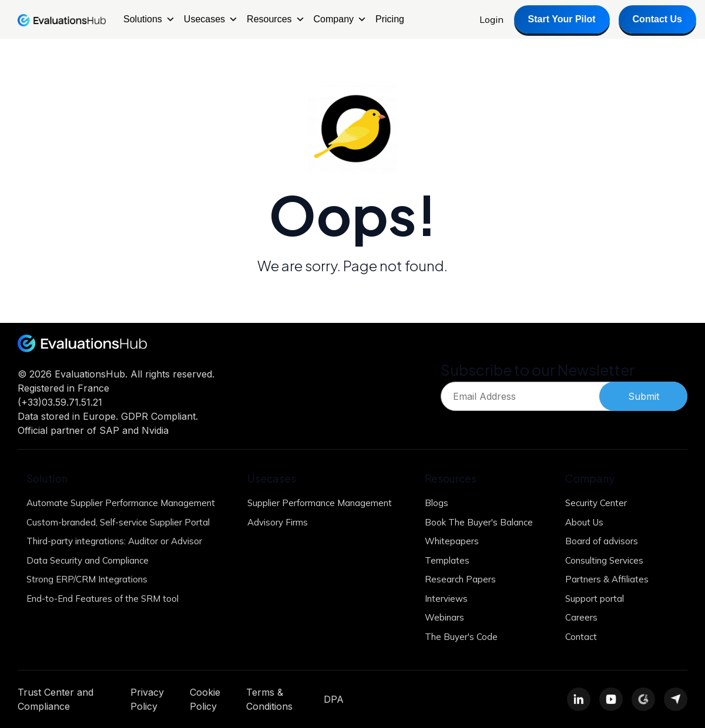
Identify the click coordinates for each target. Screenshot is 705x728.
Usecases (211, 19)
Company (340, 19)
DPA (334, 699)
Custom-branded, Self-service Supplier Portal (118, 522)
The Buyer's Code (461, 637)
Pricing (390, 19)
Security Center (596, 503)
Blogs (437, 503)
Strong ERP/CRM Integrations (87, 579)
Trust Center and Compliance (56, 699)
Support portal (595, 599)
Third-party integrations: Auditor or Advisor (114, 541)
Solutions (149, 19)
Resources (276, 19)
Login (491, 19)
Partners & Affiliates (607, 579)
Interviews (446, 599)
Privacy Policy (147, 699)
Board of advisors (602, 541)
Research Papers (460, 579)
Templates (447, 560)
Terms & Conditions (269, 699)
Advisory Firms (278, 522)
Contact (581, 637)
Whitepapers (452, 541)
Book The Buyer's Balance (479, 522)
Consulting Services (604, 560)
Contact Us (657, 19)
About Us (584, 522)
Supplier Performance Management (320, 503)
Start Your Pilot (562, 19)
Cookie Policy (205, 699)
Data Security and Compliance (88, 560)
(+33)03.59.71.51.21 (60, 402)
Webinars (444, 617)
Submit (644, 396)
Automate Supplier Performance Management (121, 503)
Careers (581, 617)
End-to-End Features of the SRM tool (103, 599)
